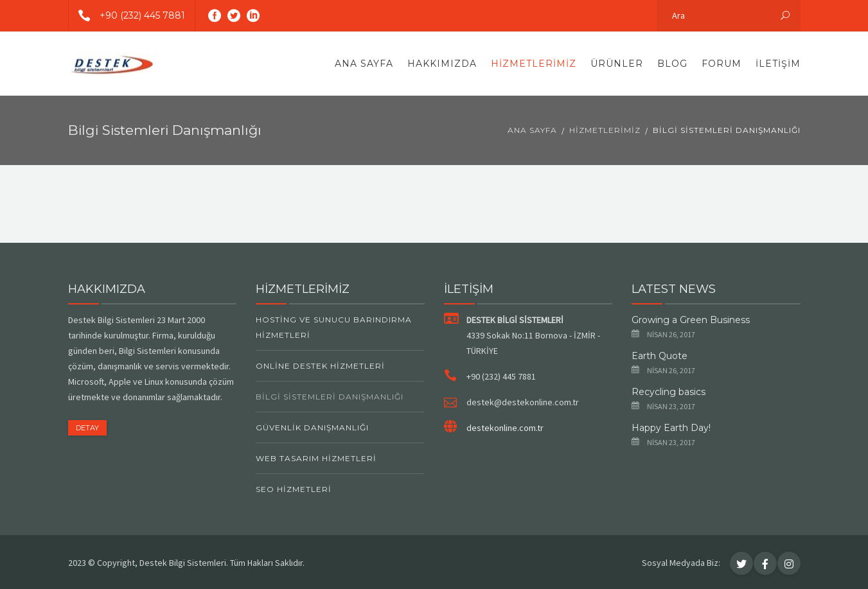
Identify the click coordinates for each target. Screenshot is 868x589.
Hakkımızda (442, 64)
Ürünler (617, 64)
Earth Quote (660, 356)
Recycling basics (669, 392)
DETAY (87, 428)
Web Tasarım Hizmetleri (316, 458)
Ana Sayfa (364, 64)
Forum (722, 64)
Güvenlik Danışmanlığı (312, 427)
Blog (672, 64)
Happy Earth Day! (671, 428)
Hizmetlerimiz (534, 64)
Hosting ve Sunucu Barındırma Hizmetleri (334, 327)
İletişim (778, 64)
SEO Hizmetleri (294, 489)
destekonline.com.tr (505, 428)
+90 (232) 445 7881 (127, 15)
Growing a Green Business (691, 320)
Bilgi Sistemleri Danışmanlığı (330, 397)
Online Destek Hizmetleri (320, 366)
